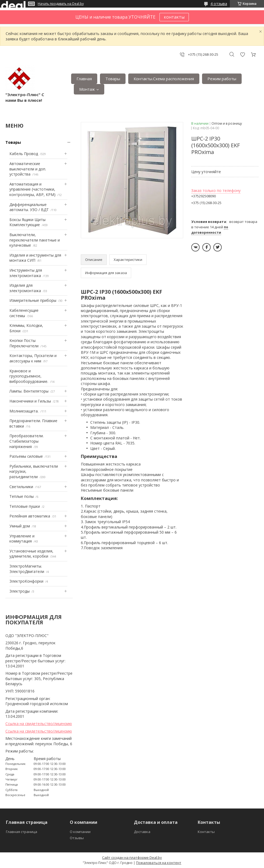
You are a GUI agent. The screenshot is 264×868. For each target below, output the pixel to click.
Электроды (20, 591)
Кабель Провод (24, 154)
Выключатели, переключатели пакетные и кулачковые (35, 240)
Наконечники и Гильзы (30, 401)
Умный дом (20, 526)
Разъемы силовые (26, 456)
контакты (174, 17)
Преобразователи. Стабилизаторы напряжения (27, 441)
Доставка (142, 832)
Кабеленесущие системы (24, 313)
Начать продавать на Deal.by (61, 4)
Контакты (206, 832)
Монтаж (87, 89)
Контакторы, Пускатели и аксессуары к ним (33, 358)
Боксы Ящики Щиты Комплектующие (27, 222)
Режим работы (222, 79)
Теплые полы (22, 496)
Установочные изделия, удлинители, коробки (31, 554)
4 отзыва (219, 4)
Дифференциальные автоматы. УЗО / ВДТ (29, 207)
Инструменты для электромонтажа (26, 273)
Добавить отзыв (242, 55)
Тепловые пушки (25, 506)
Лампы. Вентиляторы (29, 391)
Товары (113, 79)
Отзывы (77, 838)
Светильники (21, 487)
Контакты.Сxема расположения (164, 79)
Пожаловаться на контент (159, 863)
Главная (84, 79)
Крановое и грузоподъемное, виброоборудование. (29, 376)
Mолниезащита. (24, 411)
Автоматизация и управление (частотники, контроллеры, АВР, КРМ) (32, 189)
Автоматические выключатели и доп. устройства (28, 169)
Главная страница (22, 832)
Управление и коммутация (22, 539)
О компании (80, 832)
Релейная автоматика (30, 516)
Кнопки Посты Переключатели (24, 343)
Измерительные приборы (33, 300)
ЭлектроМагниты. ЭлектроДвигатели (27, 569)
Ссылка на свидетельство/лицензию (39, 724)
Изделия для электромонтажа (25, 288)
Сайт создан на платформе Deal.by (132, 857)
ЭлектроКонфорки (26, 581)
